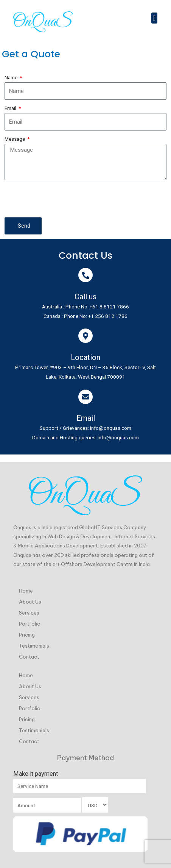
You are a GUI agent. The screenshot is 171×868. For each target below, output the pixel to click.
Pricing (27, 635)
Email (11, 108)
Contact (29, 657)
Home (26, 591)
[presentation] (62, 199)
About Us (30, 602)
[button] (154, 18)
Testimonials (34, 646)
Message (15, 139)
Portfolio (30, 624)
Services (29, 613)
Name (12, 77)
